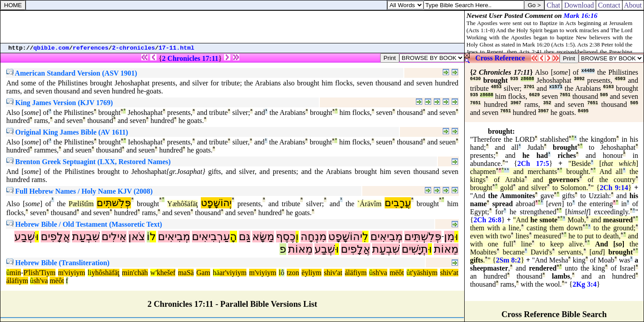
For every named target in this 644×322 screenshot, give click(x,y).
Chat (553, 5)
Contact (609, 5)
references (91, 48)
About (633, 5)
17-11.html (177, 48)
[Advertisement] (233, 27)
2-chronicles (134, 48)
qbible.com (51, 48)
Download (579, 5)
